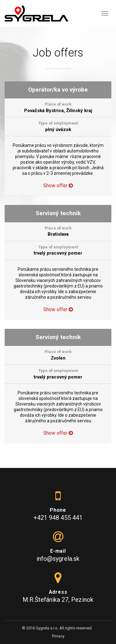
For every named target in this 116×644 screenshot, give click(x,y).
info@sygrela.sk (58, 559)
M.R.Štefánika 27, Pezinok (58, 600)
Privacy (58, 636)
